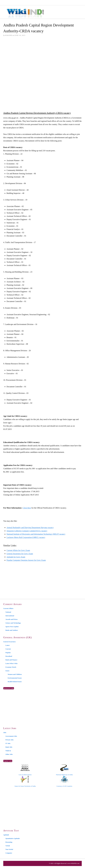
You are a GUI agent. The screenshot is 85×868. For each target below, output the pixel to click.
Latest (8, 645)
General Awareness (9, 642)
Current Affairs (8, 608)
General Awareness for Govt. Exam (20, 554)
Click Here (27, 508)
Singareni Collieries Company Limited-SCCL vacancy (27, 531)
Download (9, 656)
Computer (9, 853)
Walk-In (8, 751)
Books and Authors (12, 630)
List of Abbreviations (25, 770)
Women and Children (15, 674)
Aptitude (6, 835)
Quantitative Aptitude (13, 838)
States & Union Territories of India (25, 781)
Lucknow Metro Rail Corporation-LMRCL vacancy (26, 537)
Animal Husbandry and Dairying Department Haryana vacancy (30, 528)
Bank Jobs (9, 747)
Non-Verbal (9, 849)
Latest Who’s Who (11, 663)
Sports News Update (12, 627)
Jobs (5, 733)
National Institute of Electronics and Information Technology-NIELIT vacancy (36, 534)
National (8, 612)
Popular (8, 653)
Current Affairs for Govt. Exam (18, 550)
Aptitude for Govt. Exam (16, 557)
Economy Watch (11, 667)
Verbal (8, 846)
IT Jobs (8, 743)
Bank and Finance (11, 660)
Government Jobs (11, 736)
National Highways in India (64, 770)
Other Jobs (9, 754)
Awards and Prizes (12, 619)
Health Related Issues (15, 682)
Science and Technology (13, 623)
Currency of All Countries (64, 781)
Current (8, 649)
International (10, 616)
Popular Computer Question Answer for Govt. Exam (26, 560)
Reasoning (9, 842)
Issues (7, 671)
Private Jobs (10, 740)
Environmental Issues (15, 678)
